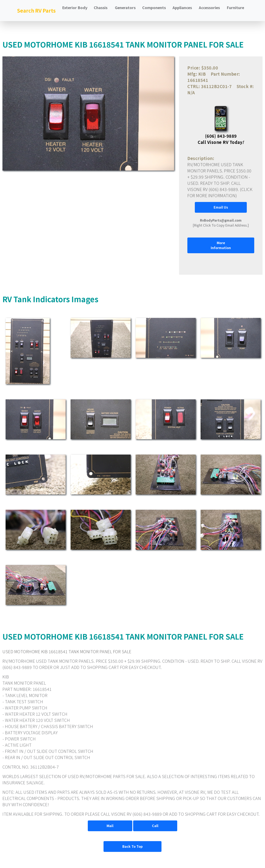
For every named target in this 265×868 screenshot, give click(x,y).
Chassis (101, 7)
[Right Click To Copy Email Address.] (221, 223)
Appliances (182, 7)
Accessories (209, 7)
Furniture (235, 7)
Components (154, 7)
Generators (125, 7)
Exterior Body (75, 7)
